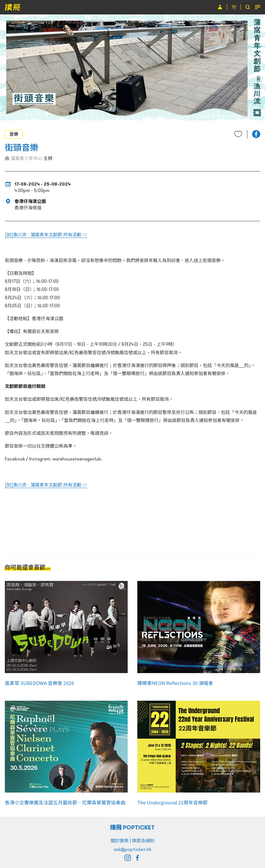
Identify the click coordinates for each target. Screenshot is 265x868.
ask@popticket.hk (132, 849)
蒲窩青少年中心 (26, 158)
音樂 (14, 134)
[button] (256, 134)
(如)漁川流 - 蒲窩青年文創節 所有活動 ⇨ (46, 235)
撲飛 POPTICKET (133, 827)
